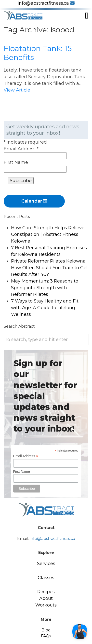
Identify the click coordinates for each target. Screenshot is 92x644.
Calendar (34, 201)
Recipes (46, 592)
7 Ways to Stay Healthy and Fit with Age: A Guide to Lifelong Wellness (45, 308)
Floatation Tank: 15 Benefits (38, 53)
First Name (16, 162)
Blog (46, 630)
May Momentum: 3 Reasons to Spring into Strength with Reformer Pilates (45, 288)
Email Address (21, 149)
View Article (17, 90)
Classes (46, 578)
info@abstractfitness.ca (46, 3)
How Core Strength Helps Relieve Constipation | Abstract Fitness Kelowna (48, 234)
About (46, 598)
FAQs (46, 636)
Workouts (46, 605)
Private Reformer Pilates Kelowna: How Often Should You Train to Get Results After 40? (50, 268)
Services (46, 564)
